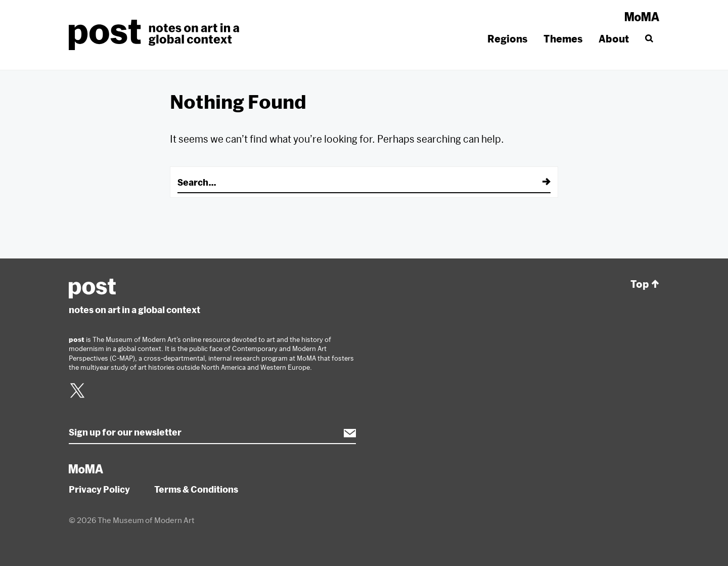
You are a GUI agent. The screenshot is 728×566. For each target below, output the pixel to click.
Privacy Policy (99, 489)
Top (645, 284)
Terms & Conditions (196, 489)
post (157, 35)
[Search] (648, 39)
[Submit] (539, 182)
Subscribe (345, 433)
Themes (563, 39)
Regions (507, 39)
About (614, 39)
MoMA (642, 17)
